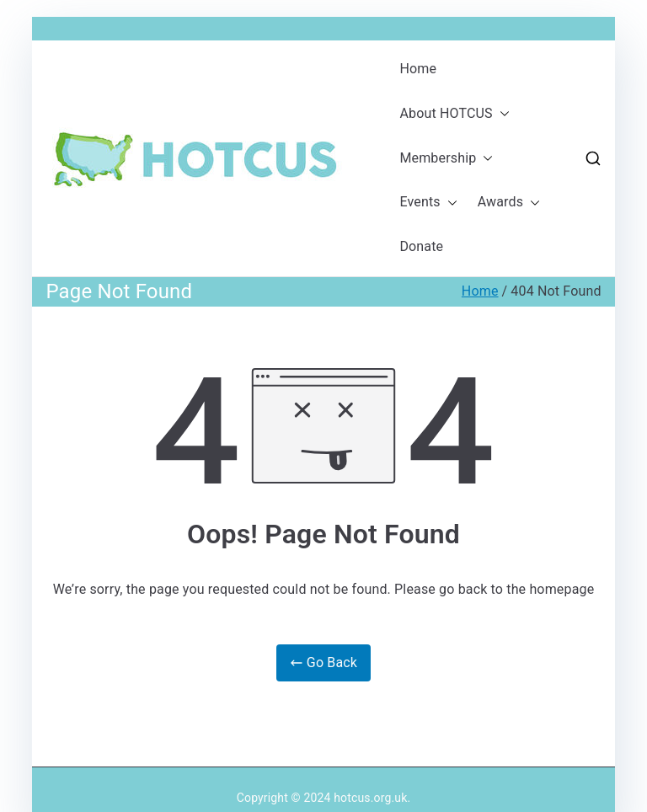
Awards (509, 203)
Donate (421, 246)
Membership (446, 159)
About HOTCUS (454, 114)
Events (428, 203)
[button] (501, 114)
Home (418, 69)
